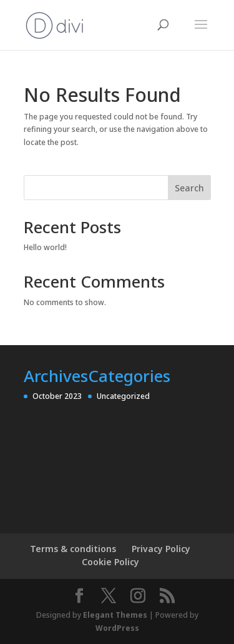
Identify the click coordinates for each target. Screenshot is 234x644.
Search (189, 188)
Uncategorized (123, 396)
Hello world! (45, 247)
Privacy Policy (161, 549)
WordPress (117, 628)
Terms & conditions (73, 549)
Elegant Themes (115, 615)
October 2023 (57, 396)
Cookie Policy (110, 562)
